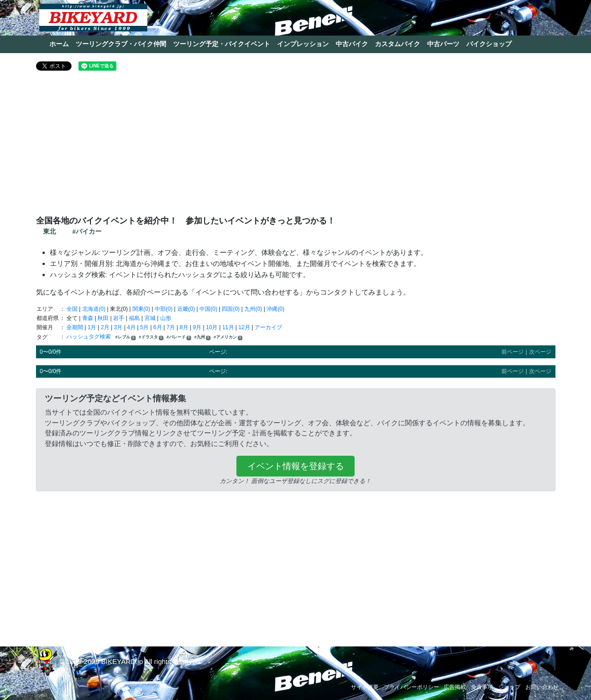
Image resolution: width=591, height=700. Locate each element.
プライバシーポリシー (411, 687)
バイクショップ (489, 44)
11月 (228, 327)
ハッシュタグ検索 (89, 337)
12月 (244, 327)
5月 (145, 327)
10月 (212, 327)
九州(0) (253, 309)
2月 (105, 327)
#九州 (202, 337)
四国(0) (231, 309)
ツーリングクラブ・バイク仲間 (121, 44)
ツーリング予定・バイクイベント (222, 44)
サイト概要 (365, 687)
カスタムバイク (398, 44)
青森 (88, 318)
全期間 (75, 327)
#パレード (179, 337)
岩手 (119, 318)
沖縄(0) (275, 309)
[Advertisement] (296, 147)
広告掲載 (455, 687)
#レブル (126, 337)
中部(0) (164, 309)
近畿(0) (186, 309)
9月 (197, 327)
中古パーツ (443, 44)
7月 (171, 327)
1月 (92, 327)
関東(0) (142, 309)
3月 (118, 327)
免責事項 (482, 687)
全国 (72, 309)
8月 (184, 327)
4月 (131, 327)
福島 (134, 318)
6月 (158, 327)
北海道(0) (94, 309)
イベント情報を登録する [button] (296, 466)
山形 (166, 318)
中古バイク (352, 44)
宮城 (150, 318)
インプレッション (303, 44)
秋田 (103, 318)
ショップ (509, 687)
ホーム (59, 44)
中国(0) (208, 309)
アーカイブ (268, 327)
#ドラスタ (151, 337)
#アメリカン (228, 337)
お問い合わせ (542, 687)
